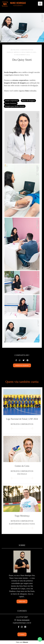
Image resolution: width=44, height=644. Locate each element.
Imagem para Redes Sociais (15, 106)
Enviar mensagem (23, 620)
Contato (22, 634)
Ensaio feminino (11, 103)
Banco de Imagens (28, 101)
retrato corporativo (12, 101)
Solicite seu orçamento (22, 365)
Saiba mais (22, 601)
